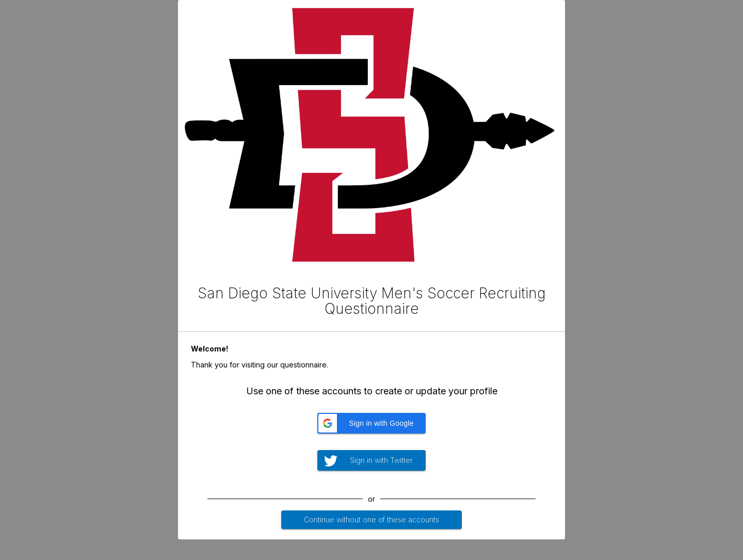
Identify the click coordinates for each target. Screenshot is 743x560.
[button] (372, 423)
